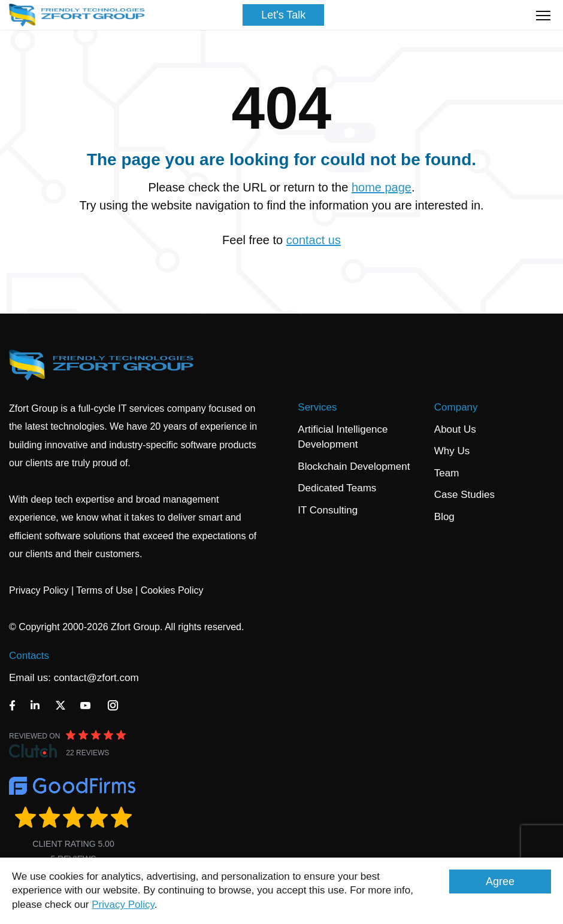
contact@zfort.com (96, 678)
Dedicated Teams (337, 488)
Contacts (29, 656)
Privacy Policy (123, 905)
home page (382, 187)
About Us (455, 429)
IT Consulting (328, 510)
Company (456, 407)
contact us (314, 240)
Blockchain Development (354, 466)
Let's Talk (283, 15)
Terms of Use (104, 590)
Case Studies (464, 495)
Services (317, 407)
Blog (444, 517)
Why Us (452, 451)
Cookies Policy (172, 590)
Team (447, 473)
